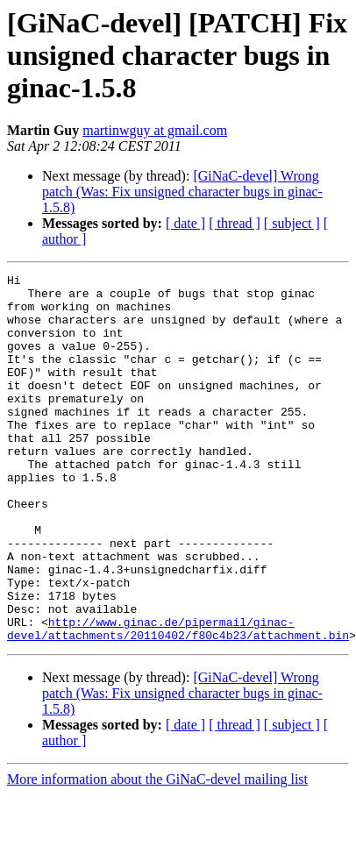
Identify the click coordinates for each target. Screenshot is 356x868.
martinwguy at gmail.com (155, 130)
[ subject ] (292, 223)
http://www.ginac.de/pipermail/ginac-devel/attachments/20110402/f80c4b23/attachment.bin (178, 701)
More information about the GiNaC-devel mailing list (157, 853)
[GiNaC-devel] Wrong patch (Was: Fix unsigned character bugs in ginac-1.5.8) (182, 192)
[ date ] (185, 223)
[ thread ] (235, 223)
